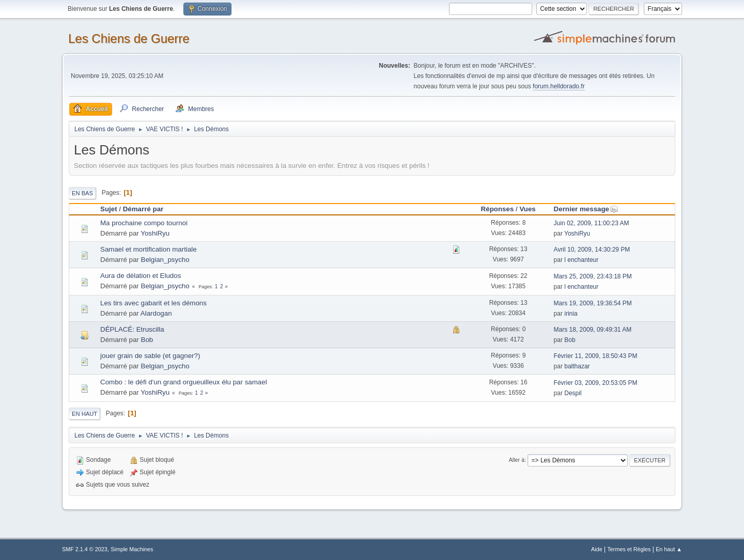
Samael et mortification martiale (149, 249)
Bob (147, 340)
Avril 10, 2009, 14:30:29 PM (592, 250)
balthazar (577, 366)
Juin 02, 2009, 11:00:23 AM (592, 223)
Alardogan (156, 313)
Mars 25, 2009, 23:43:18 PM (593, 276)
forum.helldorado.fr (559, 86)
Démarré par (143, 209)
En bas (82, 193)
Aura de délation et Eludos (141, 276)
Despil (573, 393)
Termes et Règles (629, 549)
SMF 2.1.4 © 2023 (85, 549)
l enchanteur (581, 260)
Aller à (517, 460)
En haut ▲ (669, 549)
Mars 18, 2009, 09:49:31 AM (593, 330)
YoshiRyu (155, 233)
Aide (597, 549)
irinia (571, 314)
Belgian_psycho (165, 260)
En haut (84, 414)
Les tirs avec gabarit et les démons (153, 303)
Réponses (498, 209)
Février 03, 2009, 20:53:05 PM (596, 383)
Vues (527, 209)
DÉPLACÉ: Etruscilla (132, 329)
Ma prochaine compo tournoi (144, 223)
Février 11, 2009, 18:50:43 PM (596, 356)
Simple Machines (132, 549)
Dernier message (586, 209)
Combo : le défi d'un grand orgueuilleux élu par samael (184, 382)
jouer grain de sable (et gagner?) (150, 356)
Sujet (109, 209)
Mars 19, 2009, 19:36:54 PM (593, 303)
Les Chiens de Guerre (129, 38)
